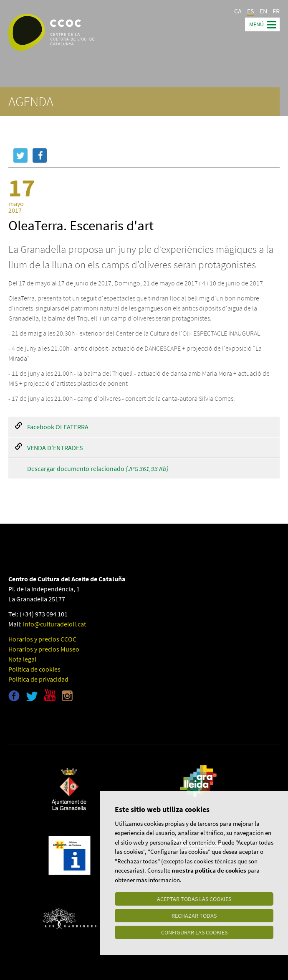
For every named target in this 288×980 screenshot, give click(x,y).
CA (238, 11)
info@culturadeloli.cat (54, 624)
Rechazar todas (194, 916)
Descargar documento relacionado (98, 468)
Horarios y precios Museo (44, 649)
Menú (256, 24)
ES (251, 11)
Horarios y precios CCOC (42, 639)
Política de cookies (34, 669)
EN (263, 11)
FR (276, 11)
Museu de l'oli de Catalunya (45, 721)
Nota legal (22, 659)
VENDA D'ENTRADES (55, 448)
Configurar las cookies (194, 932)
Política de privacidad (38, 679)
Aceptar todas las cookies (194, 899)
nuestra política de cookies (209, 870)
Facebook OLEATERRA (58, 427)
